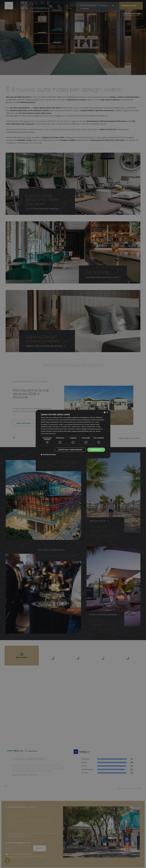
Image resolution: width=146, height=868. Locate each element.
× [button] (107, 412)
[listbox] (105, 412)
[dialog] (73, 434)
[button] (48, 455)
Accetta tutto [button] (96, 450)
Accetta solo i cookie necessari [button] (70, 450)
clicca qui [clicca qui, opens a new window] (52, 434)
